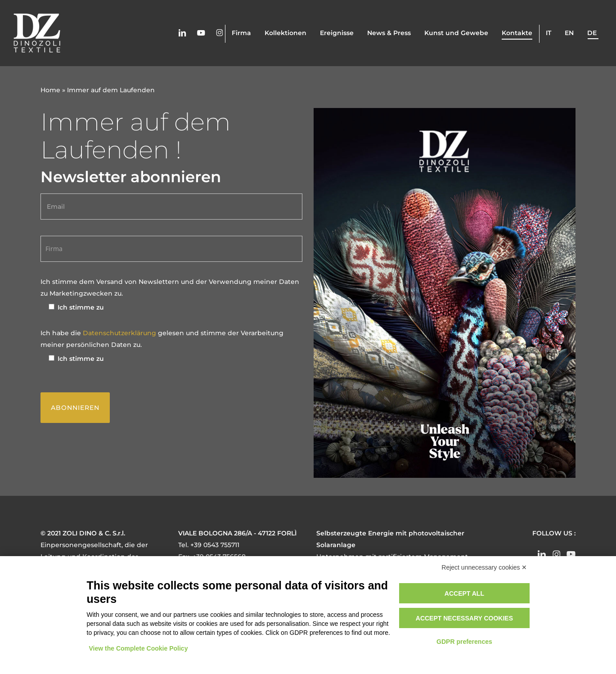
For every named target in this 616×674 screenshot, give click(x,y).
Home (50, 90)
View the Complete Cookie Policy (139, 648)
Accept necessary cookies (464, 618)
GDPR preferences (464, 642)
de (592, 33)
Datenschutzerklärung (120, 333)
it (549, 33)
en (569, 33)
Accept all (464, 593)
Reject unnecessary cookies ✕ (484, 567)
